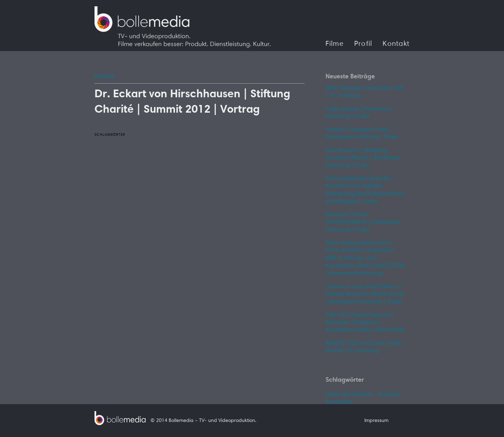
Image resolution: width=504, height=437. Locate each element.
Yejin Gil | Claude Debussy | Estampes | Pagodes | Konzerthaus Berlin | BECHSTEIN (365, 323)
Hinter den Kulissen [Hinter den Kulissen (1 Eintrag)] (349, 395)
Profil (363, 44)
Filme (335, 44)
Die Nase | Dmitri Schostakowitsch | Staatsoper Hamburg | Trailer (363, 222)
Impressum (376, 421)
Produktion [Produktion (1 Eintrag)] (339, 402)
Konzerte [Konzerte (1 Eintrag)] (390, 395)
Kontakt (396, 44)
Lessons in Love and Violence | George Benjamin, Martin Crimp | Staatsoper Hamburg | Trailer (365, 294)
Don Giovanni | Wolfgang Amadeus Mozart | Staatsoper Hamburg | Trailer (363, 158)
